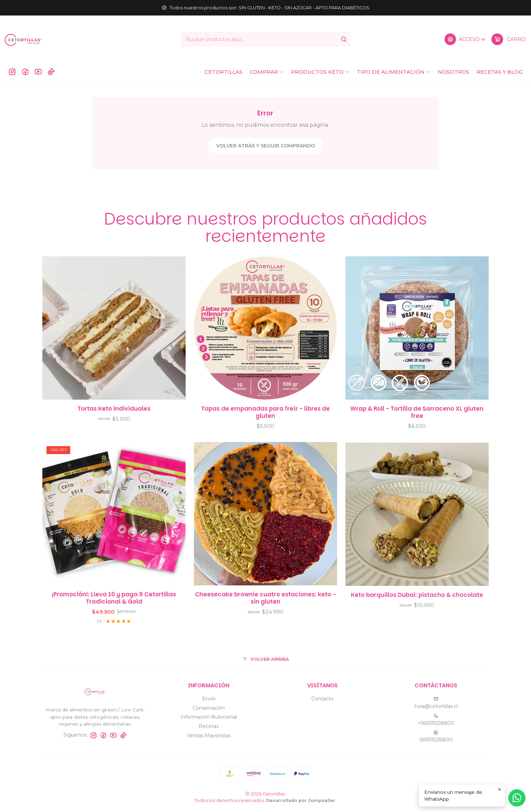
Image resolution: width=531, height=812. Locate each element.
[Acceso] (466, 39)
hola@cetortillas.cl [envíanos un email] (436, 703)
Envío (209, 699)
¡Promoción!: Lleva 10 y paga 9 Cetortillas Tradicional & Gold (114, 630)
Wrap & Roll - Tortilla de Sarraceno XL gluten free (417, 436)
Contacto (322, 699)
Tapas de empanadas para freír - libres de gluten (265, 427)
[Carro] (508, 39)
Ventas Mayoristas (209, 736)
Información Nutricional (209, 717)
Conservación (209, 708)
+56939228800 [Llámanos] (436, 720)
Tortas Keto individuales (114, 417)
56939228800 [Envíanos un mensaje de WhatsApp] (436, 736)
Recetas (209, 726)
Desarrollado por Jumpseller (301, 800)
